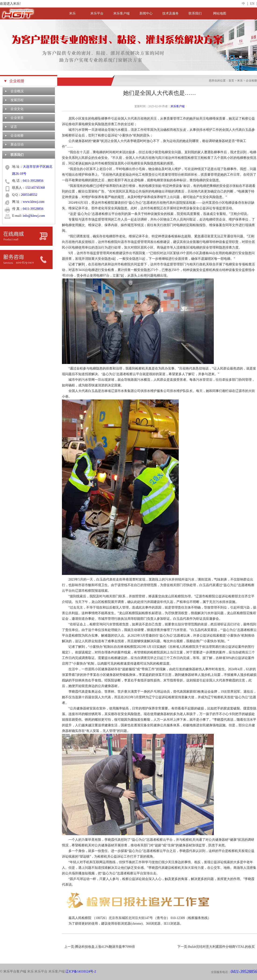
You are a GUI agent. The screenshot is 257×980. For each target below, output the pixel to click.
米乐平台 (97, 13)
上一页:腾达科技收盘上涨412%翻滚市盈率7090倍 (100, 947)
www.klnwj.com (34, 202)
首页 (231, 81)
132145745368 (35, 188)
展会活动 (17, 144)
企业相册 (17, 136)
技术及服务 (171, 13)
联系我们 (195, 13)
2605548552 (29, 195)
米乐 (72, 13)
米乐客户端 (121, 13)
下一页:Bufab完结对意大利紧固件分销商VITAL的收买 (216, 947)
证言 (14, 127)
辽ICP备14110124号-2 (81, 971)
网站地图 (220, 13)
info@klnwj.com (34, 216)
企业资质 (17, 118)
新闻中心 (146, 13)
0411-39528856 (33, 181)
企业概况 (17, 91)
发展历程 (17, 100)
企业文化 (17, 109)
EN (252, 4)
